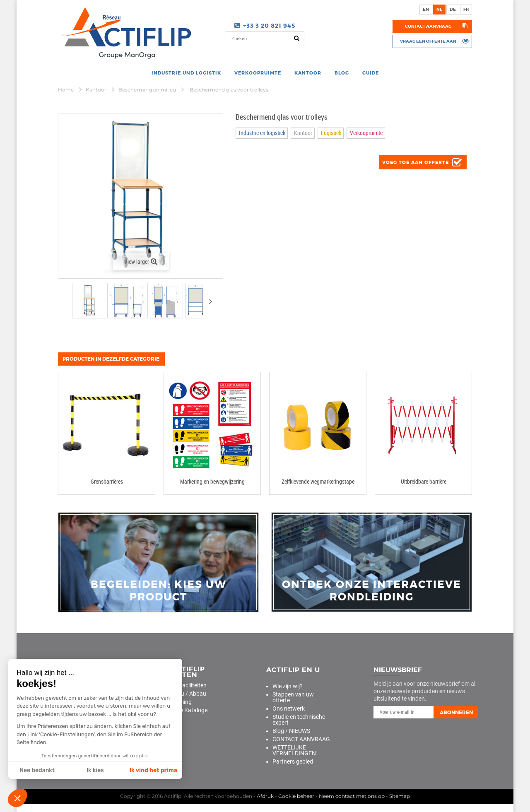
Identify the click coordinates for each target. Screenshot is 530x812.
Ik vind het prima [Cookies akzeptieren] (153, 770)
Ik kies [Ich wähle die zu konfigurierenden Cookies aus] (95, 770)
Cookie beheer (296, 796)
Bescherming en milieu (148, 90)
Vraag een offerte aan (428, 41)
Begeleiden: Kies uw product (159, 591)
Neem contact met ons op (352, 796)
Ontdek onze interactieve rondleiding (372, 591)
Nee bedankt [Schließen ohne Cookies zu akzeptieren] (37, 770)
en (426, 9)
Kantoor (97, 90)
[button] (17, 798)
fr (466, 9)
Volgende (210, 301)
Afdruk (265, 796)
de (453, 9)
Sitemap (400, 796)
